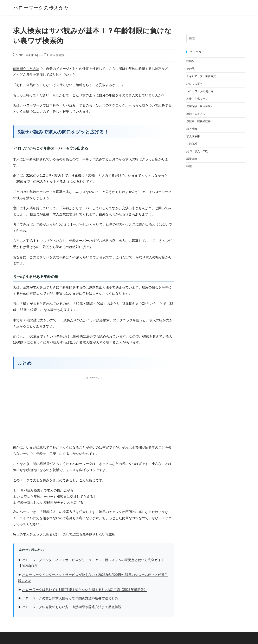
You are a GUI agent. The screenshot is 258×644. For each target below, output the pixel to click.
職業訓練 (192, 159)
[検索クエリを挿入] (216, 38)
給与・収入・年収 (197, 151)
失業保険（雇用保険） (200, 106)
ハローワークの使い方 (200, 91)
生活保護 (192, 144)
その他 (190, 69)
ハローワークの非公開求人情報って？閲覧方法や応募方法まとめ (70, 598)
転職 (189, 166)
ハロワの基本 (194, 84)
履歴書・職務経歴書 (198, 121)
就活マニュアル (196, 114)
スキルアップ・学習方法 (201, 76)
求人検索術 (57, 55)
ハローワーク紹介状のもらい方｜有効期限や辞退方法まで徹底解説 (72, 607)
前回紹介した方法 (26, 69)
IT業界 (190, 61)
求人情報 (192, 129)
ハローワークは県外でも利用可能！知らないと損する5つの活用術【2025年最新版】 (85, 590)
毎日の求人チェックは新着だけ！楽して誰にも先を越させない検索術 (64, 534)
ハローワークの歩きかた (41, 8)
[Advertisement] (93, 409)
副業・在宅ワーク (197, 99)
